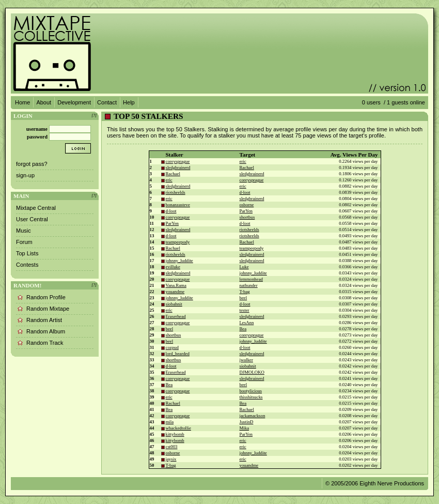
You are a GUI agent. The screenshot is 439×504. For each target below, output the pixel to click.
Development (74, 102)
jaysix (171, 459)
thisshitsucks (251, 397)
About (44, 102)
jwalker (246, 360)
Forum (24, 242)
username (37, 129)
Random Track (45, 343)
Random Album (46, 331)
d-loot (245, 192)
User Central (32, 219)
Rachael (247, 167)
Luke (244, 267)
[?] (94, 116)
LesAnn (247, 323)
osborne (247, 205)
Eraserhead (176, 316)
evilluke (173, 267)
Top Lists (27, 253)
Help (129, 102)
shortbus (247, 217)
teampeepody (178, 242)
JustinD (247, 422)
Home (22, 102)
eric (243, 161)
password (37, 137)
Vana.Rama (176, 285)
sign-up (25, 175)
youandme (175, 292)
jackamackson (253, 416)
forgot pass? (32, 164)
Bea (243, 329)
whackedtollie (178, 428)
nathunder (249, 285)
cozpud (172, 347)
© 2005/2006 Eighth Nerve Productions (375, 483)
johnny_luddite (179, 261)
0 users (371, 102)
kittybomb (175, 434)
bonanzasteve (178, 205)
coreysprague (178, 161)
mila (170, 422)
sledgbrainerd (178, 167)
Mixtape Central (36, 208)
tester (245, 310)
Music (23, 231)
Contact (107, 102)
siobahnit (174, 304)
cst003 (172, 447)
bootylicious (251, 391)
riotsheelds (176, 192)
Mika (245, 428)
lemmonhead (251, 279)
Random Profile (46, 297)
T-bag (245, 292)
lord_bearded (178, 354)
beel (244, 298)
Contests (27, 265)
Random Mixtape (48, 309)
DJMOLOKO (252, 372)
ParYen (246, 211)
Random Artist (44, 320)
